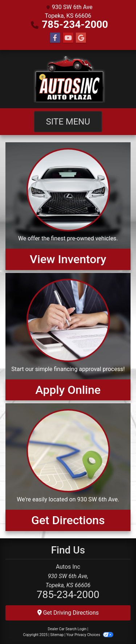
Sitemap (57, 635)
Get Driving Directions (68, 613)
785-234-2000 (75, 24)
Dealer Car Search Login (67, 629)
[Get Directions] (68, 467)
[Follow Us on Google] (81, 38)
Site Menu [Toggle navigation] (68, 122)
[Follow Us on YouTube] (68, 38)
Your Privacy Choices (90, 635)
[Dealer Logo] (68, 79)
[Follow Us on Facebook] (55, 38)
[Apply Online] (68, 337)
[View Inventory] (68, 206)
